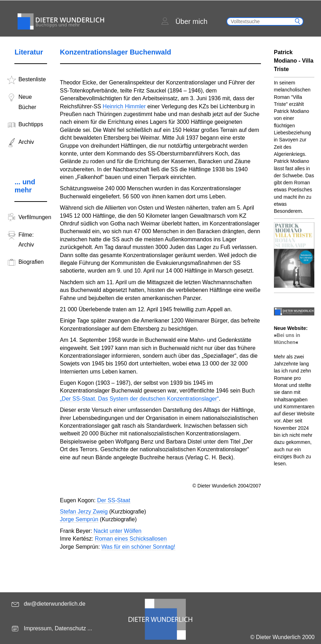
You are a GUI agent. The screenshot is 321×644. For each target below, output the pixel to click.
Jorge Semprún (79, 519)
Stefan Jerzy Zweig (84, 512)
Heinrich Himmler (124, 106)
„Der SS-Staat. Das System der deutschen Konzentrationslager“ (140, 399)
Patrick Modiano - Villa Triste (294, 61)
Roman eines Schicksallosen (131, 539)
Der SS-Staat (113, 500)
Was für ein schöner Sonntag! (138, 547)
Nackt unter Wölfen (118, 531)
